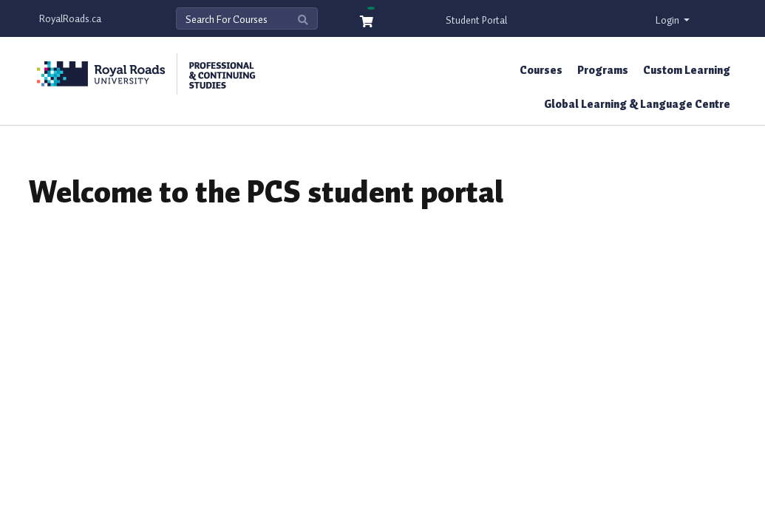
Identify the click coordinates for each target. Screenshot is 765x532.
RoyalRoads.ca (70, 19)
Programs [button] (603, 70)
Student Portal (476, 20)
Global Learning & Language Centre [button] (637, 104)
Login (669, 20)
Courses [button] (541, 70)
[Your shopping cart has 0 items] (367, 23)
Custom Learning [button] (687, 70)
